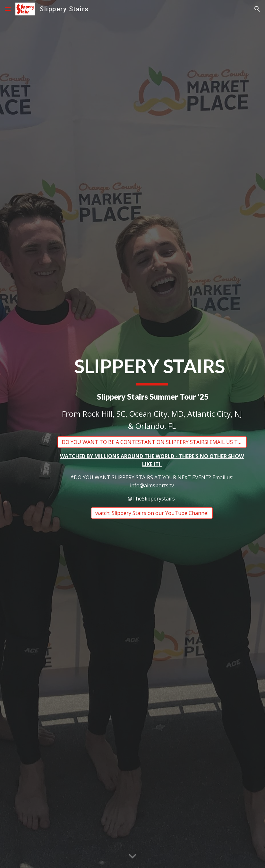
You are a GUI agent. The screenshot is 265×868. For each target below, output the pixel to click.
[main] (152, 393)
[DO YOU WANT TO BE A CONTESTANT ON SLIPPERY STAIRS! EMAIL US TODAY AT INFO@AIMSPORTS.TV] (152, 442)
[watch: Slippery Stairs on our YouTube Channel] (152, 513)
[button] (8, 9)
